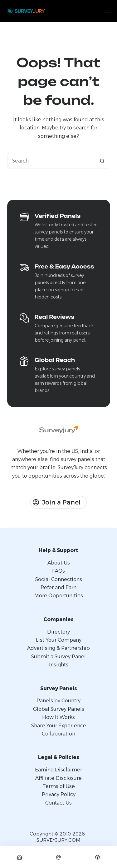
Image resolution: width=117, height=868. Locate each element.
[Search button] (102, 161)
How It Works (58, 717)
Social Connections (59, 579)
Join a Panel (57, 502)
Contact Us (58, 803)
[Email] (58, 857)
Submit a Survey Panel (58, 657)
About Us (59, 563)
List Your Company (59, 640)
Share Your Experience (59, 726)
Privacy (51, 794)
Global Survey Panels (59, 709)
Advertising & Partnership (58, 648)
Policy (68, 794)
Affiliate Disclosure (58, 778)
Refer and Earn (58, 587)
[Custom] (98, 857)
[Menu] (107, 11)
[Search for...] (51, 161)
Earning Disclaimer (58, 770)
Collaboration (58, 734)
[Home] (19, 857)
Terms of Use (59, 786)
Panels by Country (58, 701)
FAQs (58, 571)
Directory (58, 632)
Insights (59, 665)
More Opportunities (59, 596)
